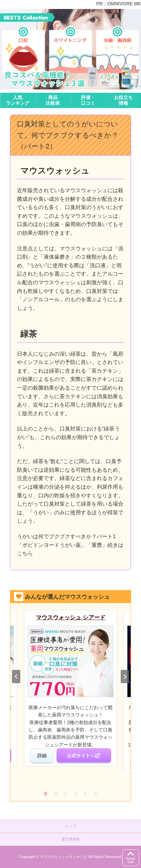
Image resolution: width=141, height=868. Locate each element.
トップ (71, 826)
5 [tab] (85, 794)
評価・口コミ (88, 100)
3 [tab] (66, 794)
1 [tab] (46, 794)
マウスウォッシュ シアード (71, 618)
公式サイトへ (84, 756)
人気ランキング (18, 100)
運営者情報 (71, 839)
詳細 (42, 756)
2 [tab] (56, 794)
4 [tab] (75, 794)
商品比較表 (53, 100)
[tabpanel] (70, 688)
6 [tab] (95, 794)
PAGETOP (131, 857)
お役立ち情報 (123, 100)
